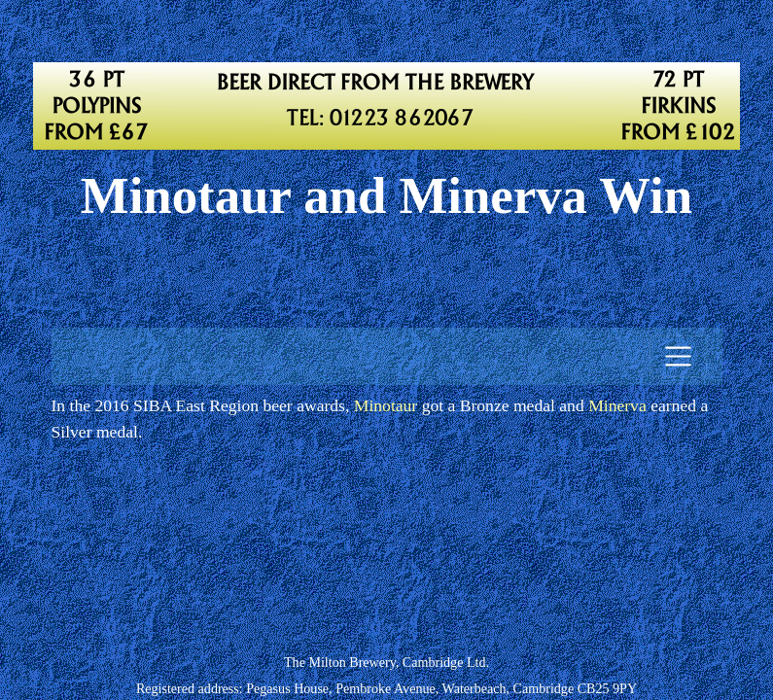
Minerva (617, 405)
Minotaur (386, 405)
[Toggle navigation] (678, 356)
